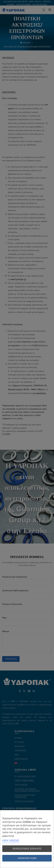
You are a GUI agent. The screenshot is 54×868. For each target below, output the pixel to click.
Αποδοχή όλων (27, 858)
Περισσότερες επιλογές (27, 849)
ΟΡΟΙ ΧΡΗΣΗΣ (11, 841)
